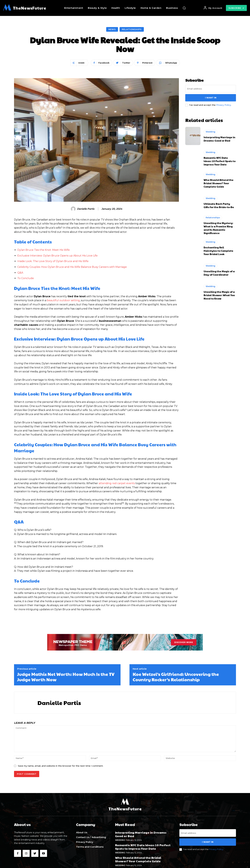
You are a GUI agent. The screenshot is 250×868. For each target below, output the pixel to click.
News (112, 29)
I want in (211, 98)
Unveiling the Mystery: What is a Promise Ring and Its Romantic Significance (218, 228)
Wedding (210, 132)
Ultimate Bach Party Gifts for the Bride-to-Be (219, 205)
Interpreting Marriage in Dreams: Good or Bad (219, 139)
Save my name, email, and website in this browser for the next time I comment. (61, 766)
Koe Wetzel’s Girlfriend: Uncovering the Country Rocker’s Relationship (176, 677)
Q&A (20, 273)
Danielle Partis (86, 209)
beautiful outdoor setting (63, 300)
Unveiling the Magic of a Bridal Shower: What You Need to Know (219, 295)
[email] (211, 89)
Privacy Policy (224, 105)
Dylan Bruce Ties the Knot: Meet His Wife (44, 250)
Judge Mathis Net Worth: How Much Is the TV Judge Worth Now (66, 677)
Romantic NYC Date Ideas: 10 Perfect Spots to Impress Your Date (220, 161)
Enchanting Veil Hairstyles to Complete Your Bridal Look (218, 251)
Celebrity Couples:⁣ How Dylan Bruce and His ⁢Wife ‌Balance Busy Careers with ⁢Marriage (72, 267)
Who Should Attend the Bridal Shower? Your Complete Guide (219, 183)
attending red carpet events (117, 483)
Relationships (132, 29)
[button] (184, 8)
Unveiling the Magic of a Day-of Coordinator (219, 273)
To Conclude (26, 278)
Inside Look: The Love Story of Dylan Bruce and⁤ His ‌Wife (53, 261)
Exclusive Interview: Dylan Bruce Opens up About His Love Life (57, 256)
